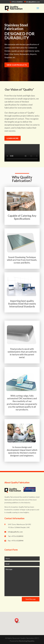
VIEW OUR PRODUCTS (17, 65)
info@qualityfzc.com (15, 532)
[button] (17, 621)
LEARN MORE (13, 138)
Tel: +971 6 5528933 (16, 536)
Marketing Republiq (27, 641)
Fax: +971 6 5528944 (16, 541)
